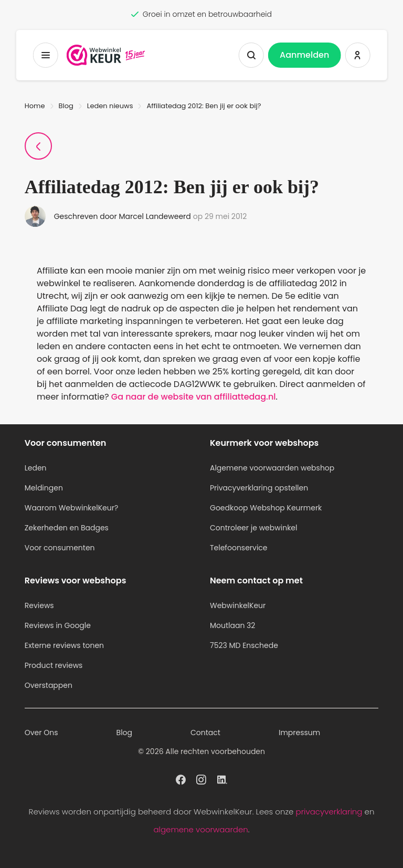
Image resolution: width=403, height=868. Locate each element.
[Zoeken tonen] (251, 55)
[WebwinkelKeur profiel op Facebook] (181, 779)
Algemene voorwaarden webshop (272, 468)
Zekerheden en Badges (67, 528)
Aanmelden (304, 55)
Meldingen (44, 488)
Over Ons (41, 733)
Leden (36, 468)
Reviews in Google (58, 625)
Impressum (299, 733)
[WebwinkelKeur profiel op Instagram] (201, 779)
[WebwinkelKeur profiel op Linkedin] (222, 779)
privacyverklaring (329, 812)
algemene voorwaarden (200, 829)
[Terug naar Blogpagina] (38, 146)
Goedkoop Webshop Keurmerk (266, 508)
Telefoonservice (239, 548)
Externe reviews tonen (64, 645)
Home (35, 106)
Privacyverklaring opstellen (259, 488)
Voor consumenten (60, 548)
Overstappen (49, 685)
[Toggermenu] (46, 55)
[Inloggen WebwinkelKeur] (357, 55)
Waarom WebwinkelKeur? (72, 508)
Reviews (39, 605)
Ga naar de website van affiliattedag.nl (194, 397)
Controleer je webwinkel (254, 528)
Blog (66, 106)
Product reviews (54, 665)
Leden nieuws (110, 106)
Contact (205, 733)
